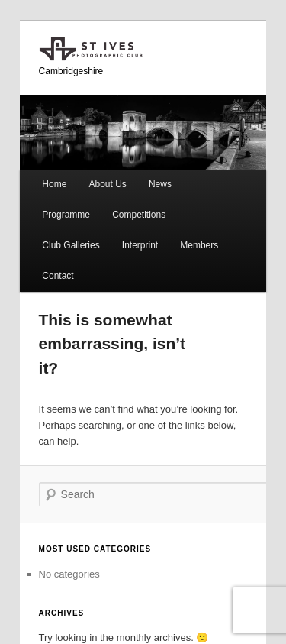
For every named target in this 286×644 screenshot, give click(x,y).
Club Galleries (71, 245)
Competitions (139, 215)
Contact (58, 276)
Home (54, 184)
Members (199, 245)
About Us (107, 184)
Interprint (140, 245)
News (160, 184)
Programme (66, 215)
